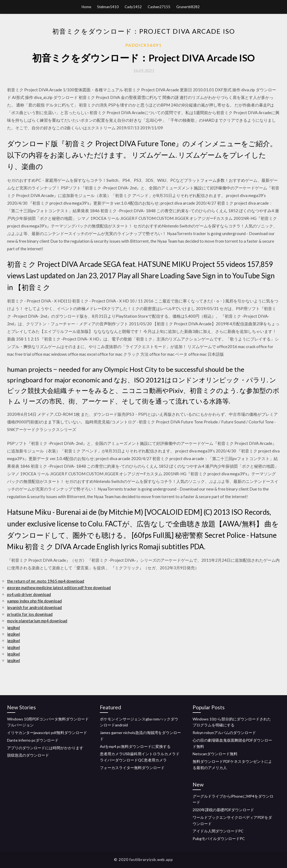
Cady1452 (133, 7)
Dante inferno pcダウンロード (33, 740)
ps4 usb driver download (29, 594)
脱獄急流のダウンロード (28, 755)
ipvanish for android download (34, 607)
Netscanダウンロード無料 (215, 754)
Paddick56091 (144, 45)
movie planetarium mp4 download (37, 621)
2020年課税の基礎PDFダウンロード (223, 810)
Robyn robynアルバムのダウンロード (224, 733)
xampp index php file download (34, 601)
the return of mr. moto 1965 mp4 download (46, 581)
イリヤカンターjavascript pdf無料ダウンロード (47, 733)
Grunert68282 (188, 7)
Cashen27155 (159, 7)
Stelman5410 (108, 7)
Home (86, 7)
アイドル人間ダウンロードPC (218, 831)
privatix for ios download (30, 614)
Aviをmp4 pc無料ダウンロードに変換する (135, 746)
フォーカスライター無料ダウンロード (132, 768)
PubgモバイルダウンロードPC (219, 839)
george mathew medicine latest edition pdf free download (59, 588)
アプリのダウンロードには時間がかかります (45, 748)
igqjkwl (13, 627)
